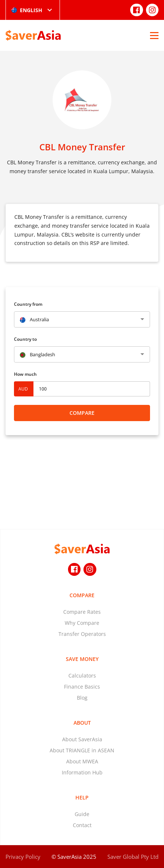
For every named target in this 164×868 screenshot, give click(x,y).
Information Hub (82, 772)
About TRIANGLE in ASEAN (82, 750)
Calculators (82, 675)
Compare (82, 413)
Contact (82, 825)
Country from (28, 304)
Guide (82, 814)
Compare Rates (82, 612)
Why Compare (82, 623)
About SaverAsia (82, 739)
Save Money (82, 659)
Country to (25, 339)
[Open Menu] (154, 35)
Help (82, 797)
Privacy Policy (23, 857)
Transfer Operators (82, 634)
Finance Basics (82, 687)
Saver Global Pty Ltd (133, 857)
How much (25, 374)
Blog (82, 698)
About (82, 723)
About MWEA (82, 761)
